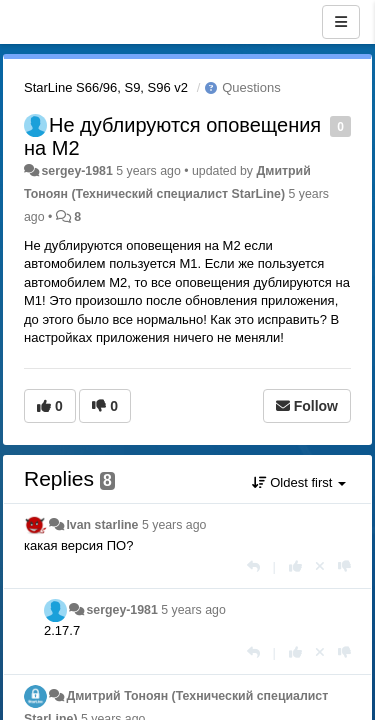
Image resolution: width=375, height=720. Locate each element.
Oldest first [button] (299, 482)
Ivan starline (102, 525)
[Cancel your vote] (320, 566)
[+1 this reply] (295, 566)
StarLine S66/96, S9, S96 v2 (106, 87)
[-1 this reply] (344, 566)
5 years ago (174, 525)
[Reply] (253, 566)
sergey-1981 (76, 171)
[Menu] (341, 22)
